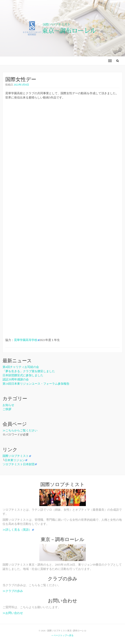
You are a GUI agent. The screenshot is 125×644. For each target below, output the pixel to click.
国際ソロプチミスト (16, 456)
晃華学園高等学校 (26, 340)
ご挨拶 (7, 409)
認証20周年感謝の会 (16, 379)
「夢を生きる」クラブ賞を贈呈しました (29, 371)
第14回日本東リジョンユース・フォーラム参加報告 (36, 384)
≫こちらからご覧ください (20, 431)
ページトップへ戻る (62, 635)
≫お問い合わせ (13, 613)
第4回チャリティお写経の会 (21, 367)
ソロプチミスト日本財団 (19, 464)
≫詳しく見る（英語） (17, 530)
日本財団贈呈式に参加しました (23, 375)
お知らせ (8, 405)
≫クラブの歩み (13, 591)
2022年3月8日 (21, 85)
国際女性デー (21, 79)
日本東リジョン (15, 460)
